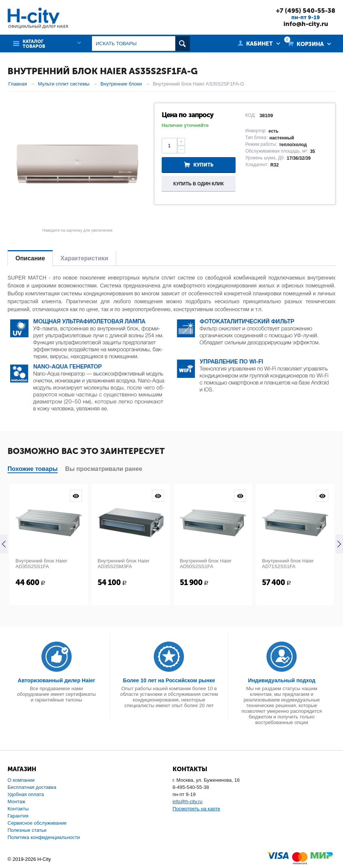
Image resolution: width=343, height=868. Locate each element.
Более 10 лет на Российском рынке (169, 680)
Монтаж (16, 802)
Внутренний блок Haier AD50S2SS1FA (206, 564)
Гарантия (18, 816)
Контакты (18, 809)
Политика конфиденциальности (44, 837)
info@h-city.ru (306, 24)
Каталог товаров (34, 44)
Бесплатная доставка (32, 787)
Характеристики (84, 258)
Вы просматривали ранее (104, 469)
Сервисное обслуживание (37, 823)
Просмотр (76, 496)
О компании (21, 780)
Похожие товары (33, 469)
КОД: (250, 115)
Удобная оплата (26, 794)
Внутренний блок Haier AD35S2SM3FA (123, 564)
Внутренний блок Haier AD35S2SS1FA (41, 564)
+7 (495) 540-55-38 (306, 11)
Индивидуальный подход (282, 680)
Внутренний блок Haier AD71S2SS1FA (288, 564)
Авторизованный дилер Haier (56, 680)
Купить (203, 165)
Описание (30, 258)
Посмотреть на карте (196, 809)
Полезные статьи (27, 830)
